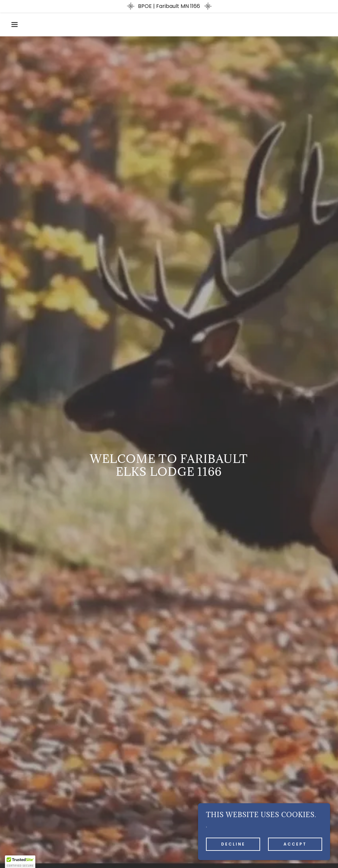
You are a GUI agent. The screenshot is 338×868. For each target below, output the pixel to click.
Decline (233, 844)
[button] (17, 24)
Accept (295, 844)
